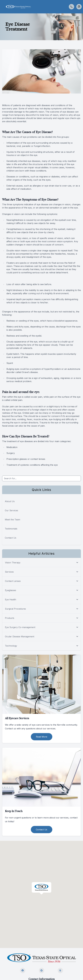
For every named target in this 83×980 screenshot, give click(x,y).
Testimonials (11, 529)
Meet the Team (12, 520)
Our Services (11, 510)
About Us (10, 501)
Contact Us (11, 538)
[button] (2, 7)
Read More (42, 737)
